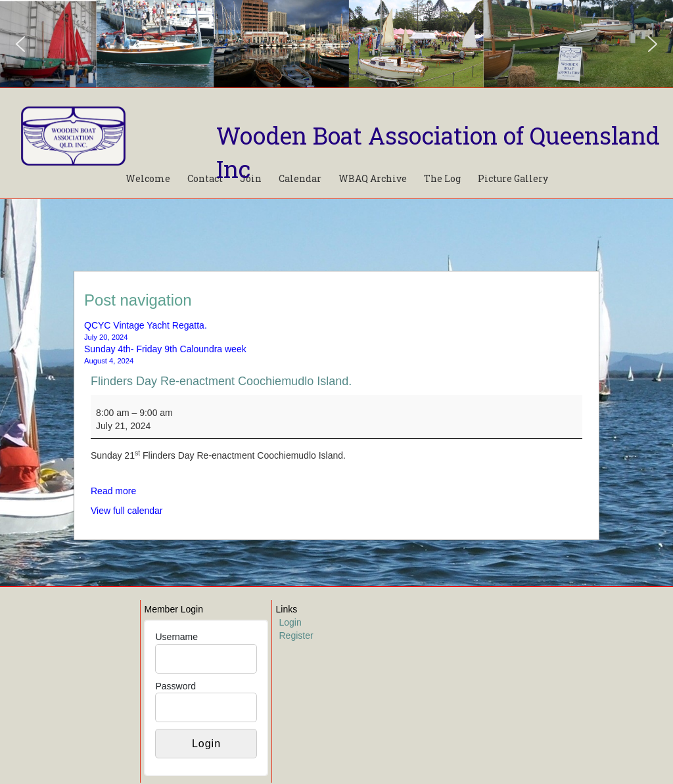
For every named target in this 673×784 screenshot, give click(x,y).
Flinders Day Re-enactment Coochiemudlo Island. (221, 381)
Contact (205, 178)
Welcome (148, 178)
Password (175, 686)
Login (290, 622)
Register (296, 635)
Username (176, 637)
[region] (336, 44)
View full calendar (127, 511)
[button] (20, 44)
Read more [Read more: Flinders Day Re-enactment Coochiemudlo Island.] (113, 491)
